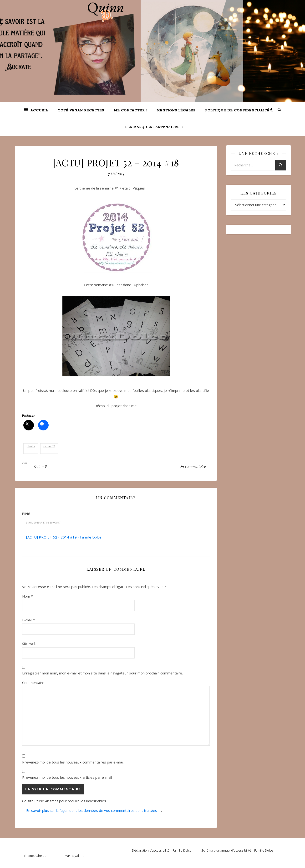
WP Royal (72, 856)
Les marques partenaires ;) (154, 127)
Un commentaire (193, 466)
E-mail (29, 620)
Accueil (39, 111)
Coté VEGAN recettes (81, 111)
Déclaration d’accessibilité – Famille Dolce (162, 850)
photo (31, 446)
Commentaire (33, 683)
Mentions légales (176, 111)
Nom (28, 596)
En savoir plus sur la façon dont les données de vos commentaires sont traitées (92, 810)
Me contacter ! (130, 111)
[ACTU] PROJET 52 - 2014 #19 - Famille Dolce (64, 537)
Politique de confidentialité (237, 111)
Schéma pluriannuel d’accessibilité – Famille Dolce (237, 850)
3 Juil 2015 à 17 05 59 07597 (43, 522)
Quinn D (41, 466)
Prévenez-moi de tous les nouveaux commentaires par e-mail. (73, 762)
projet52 (49, 446)
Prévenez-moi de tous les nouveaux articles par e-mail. (67, 777)
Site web (29, 644)
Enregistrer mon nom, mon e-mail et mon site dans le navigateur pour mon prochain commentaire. (102, 673)
